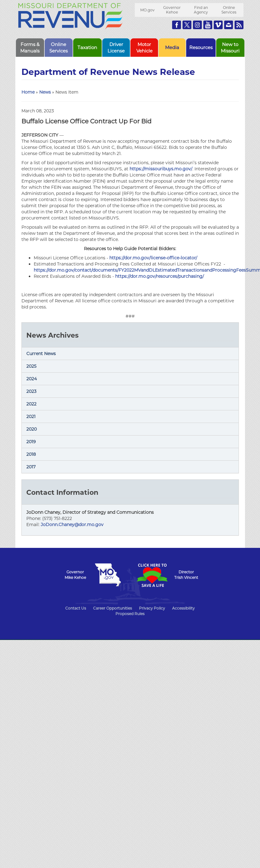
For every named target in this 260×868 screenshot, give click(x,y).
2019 (31, 442)
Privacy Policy (152, 608)
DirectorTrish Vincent (186, 575)
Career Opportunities (113, 608)
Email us (229, 25)
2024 (32, 379)
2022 (31, 404)
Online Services (229, 10)
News (45, 92)
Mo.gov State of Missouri (108, 575)
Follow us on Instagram (197, 25)
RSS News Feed (239, 25)
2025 (31, 366)
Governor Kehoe (172, 10)
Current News (41, 354)
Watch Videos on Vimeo (218, 25)
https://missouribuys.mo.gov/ (161, 169)
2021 (31, 417)
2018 (31, 454)
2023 (31, 391)
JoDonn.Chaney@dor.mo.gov (72, 525)
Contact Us (76, 608)
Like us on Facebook (177, 25)
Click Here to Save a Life (152, 575)
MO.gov (147, 10)
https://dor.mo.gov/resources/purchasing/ (160, 276)
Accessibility (183, 608)
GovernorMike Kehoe (75, 575)
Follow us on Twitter (187, 25)
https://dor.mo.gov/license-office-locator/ (153, 258)
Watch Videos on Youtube (208, 25)
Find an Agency (201, 10)
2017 (31, 467)
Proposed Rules (130, 614)
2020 (32, 429)
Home (28, 92)
